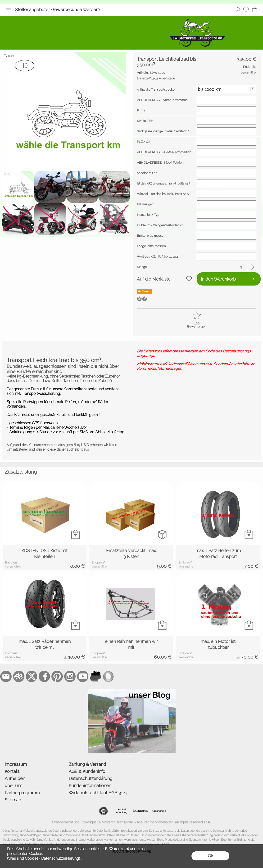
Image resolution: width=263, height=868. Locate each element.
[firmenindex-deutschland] (95, 676)
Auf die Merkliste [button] (154, 279)
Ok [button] (211, 856)
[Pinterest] (57, 676)
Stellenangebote (32, 10)
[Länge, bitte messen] (227, 246)
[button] (9, 10)
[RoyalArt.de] (19, 676)
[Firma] (227, 110)
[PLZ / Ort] (227, 142)
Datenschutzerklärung (91, 778)
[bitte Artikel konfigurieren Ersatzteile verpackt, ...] (162, 534)
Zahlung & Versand (87, 764)
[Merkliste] (246, 10)
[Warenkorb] (254, 10)
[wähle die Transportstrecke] (227, 89)
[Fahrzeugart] (227, 204)
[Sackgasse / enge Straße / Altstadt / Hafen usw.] (227, 131)
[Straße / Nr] (227, 121)
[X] (32, 676)
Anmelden (238, 10)
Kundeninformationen (90, 786)
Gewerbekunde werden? (76, 10)
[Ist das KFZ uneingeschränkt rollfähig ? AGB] (227, 183)
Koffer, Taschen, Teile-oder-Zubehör (82, 381)
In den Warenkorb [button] (218, 279)
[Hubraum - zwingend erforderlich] (227, 225)
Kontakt (12, 771)
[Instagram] (70, 676)
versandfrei (13, 566)
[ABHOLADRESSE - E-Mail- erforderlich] (227, 152)
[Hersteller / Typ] (227, 215)
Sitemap (13, 800)
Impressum (16, 764)
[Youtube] (83, 676)
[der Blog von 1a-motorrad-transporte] (132, 691)
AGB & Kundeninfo (87, 771)
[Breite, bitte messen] (227, 236)
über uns (14, 786)
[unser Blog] (108, 676)
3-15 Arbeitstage (156, 78)
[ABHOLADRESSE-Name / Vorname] (227, 100)
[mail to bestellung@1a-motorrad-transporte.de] (6, 676)
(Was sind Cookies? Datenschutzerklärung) (43, 858)
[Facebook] (44, 676)
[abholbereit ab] (227, 173)
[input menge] (241, 267)
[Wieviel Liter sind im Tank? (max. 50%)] (227, 194)
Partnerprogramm (22, 793)
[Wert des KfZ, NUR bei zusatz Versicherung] (227, 256)
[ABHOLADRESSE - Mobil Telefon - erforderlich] (227, 163)
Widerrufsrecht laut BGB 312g (98, 793)
